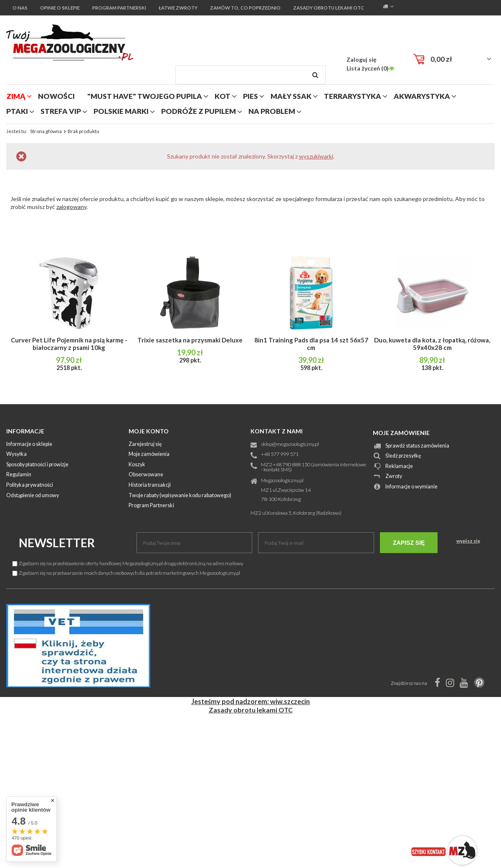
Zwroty (394, 477)
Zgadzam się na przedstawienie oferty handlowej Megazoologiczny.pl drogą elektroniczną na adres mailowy (128, 563)
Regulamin (19, 475)
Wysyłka (16, 454)
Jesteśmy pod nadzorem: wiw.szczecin (250, 701)
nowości (56, 96)
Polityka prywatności (30, 485)
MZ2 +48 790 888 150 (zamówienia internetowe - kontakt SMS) (314, 468)
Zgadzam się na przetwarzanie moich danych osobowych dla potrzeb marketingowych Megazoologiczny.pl (126, 573)
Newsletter (57, 543)
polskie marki (121, 111)
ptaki (17, 111)
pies (250, 96)
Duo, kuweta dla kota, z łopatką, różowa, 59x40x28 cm (432, 344)
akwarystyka (422, 96)
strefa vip (61, 111)
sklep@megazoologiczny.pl (290, 444)
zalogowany (71, 207)
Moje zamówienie (401, 433)
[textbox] (250, 75)
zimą (16, 96)
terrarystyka (353, 96)
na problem (272, 111)
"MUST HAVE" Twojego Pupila (145, 96)
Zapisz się (409, 543)
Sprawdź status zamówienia (417, 446)
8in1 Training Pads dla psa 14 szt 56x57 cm (311, 344)
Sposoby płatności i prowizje (37, 465)
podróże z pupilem (199, 111)
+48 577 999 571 (280, 454)
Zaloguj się (361, 59)
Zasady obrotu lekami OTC (251, 710)
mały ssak (291, 96)
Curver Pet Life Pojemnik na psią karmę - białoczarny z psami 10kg (69, 344)
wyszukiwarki (316, 156)
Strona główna (46, 131)
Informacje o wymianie (411, 487)
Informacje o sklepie (29, 444)
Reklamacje (399, 467)
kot (223, 96)
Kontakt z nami (277, 431)
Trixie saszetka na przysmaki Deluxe (190, 340)
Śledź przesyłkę (403, 456)
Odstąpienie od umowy (33, 496)
